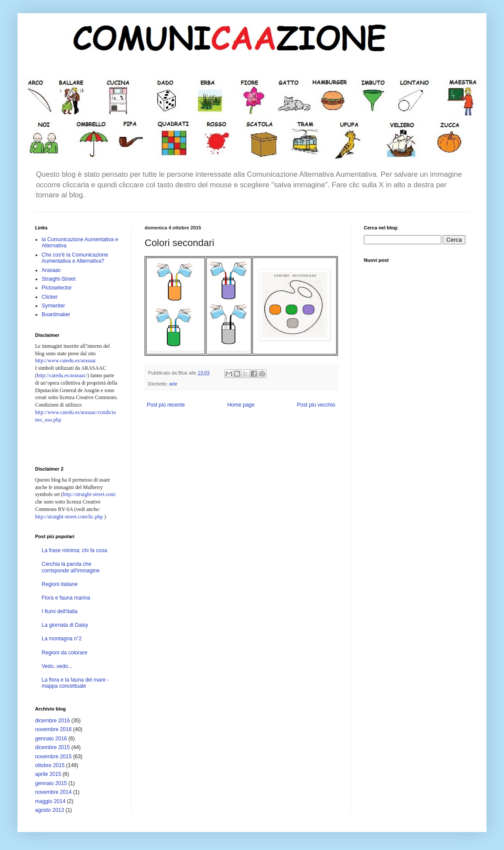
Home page (241, 405)
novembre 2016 (53, 729)
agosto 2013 (50, 810)
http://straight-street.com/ (89, 494)
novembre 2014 (53, 792)
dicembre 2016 (52, 721)
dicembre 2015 (52, 747)
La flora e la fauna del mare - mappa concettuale (75, 683)
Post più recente (166, 405)
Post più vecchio (316, 405)
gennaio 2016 (51, 739)
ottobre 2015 (50, 765)
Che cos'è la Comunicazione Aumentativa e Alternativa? (75, 258)
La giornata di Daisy (65, 625)
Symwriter (53, 306)
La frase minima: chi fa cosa (74, 550)
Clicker (50, 297)
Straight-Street (59, 279)
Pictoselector (57, 288)
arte (173, 384)
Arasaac (51, 270)
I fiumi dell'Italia (60, 611)
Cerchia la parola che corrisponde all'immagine (71, 567)
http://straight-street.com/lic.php (69, 517)
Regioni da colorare (64, 653)
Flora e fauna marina (66, 598)
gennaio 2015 (51, 783)
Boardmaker (56, 314)
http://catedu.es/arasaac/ (62, 375)
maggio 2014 (50, 801)
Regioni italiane (60, 584)
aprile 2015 (48, 774)
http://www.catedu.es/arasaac (66, 361)
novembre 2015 (53, 757)
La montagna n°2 (62, 639)
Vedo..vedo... (57, 666)
